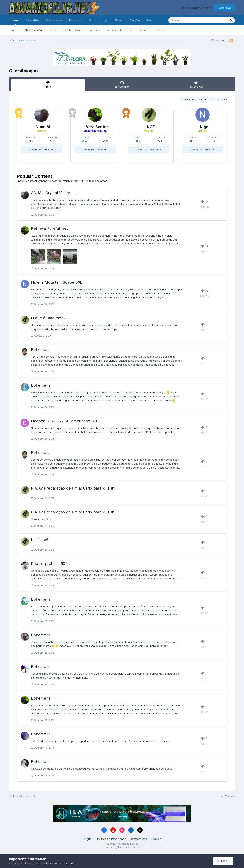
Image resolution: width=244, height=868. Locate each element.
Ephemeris (41, 350)
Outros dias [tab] (122, 85)
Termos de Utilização (119, 30)
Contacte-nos (138, 839)
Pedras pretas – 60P (49, 564)
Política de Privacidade (112, 839)
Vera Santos (97, 127)
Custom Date (218, 99)
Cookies (156, 839)
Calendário (33, 20)
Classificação (33, 30)
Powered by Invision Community (122, 847)
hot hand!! (40, 540)
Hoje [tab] (48, 85)
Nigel (205, 127)
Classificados (54, 20)
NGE (151, 127)
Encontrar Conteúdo (41, 150)
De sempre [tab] (196, 85)
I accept (224, 861)
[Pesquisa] (187, 20)
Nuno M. (43, 127)
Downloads (76, 20)
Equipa (53, 30)
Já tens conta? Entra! (196, 8)
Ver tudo (95, 30)
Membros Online (73, 30)
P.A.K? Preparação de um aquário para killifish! (73, 488)
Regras (143, 30)
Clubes (119, 20)
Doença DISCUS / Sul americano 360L (66, 421)
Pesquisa (159, 30)
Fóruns (14, 30)
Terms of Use (71, 863)
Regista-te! (225, 8)
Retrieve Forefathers (50, 228)
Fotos (93, 20)
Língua (88, 839)
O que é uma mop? (48, 318)
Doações (135, 20)
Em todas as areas (195, 99)
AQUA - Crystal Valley (51, 193)
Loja (105, 20)
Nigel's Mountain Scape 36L (57, 282)
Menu (16, 22)
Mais (150, 20)
